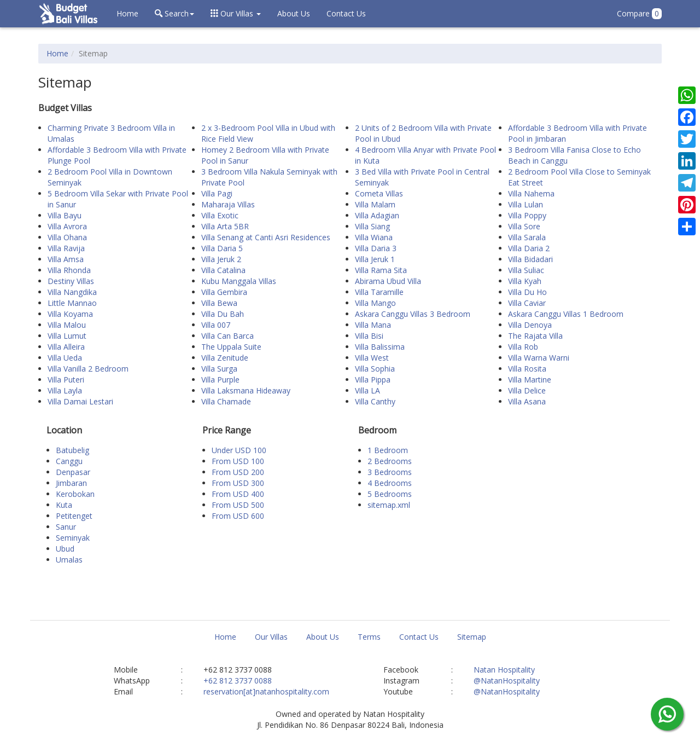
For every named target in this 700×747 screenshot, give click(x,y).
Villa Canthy (375, 401)
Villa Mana (373, 325)
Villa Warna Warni (539, 358)
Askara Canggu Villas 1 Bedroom (566, 314)
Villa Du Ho (527, 292)
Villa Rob (523, 347)
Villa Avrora (67, 226)
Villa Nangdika (72, 292)
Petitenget (74, 516)
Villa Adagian (377, 215)
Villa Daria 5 (222, 248)
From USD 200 (238, 472)
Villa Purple (220, 380)
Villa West (372, 358)
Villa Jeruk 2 (221, 259)
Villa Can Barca (227, 336)
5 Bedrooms (390, 494)
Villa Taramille (379, 292)
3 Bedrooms (390, 472)
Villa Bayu (65, 215)
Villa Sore (524, 226)
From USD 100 (238, 461)
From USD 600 (238, 516)
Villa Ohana (67, 237)
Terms (369, 637)
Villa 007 (216, 325)
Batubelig (72, 450)
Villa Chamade (226, 401)
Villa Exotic (220, 215)
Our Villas (271, 637)
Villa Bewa (219, 303)
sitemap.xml (389, 505)
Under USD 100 (239, 450)
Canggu (69, 461)
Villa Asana (527, 401)
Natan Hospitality (504, 670)
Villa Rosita (527, 369)
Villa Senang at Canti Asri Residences (266, 237)
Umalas (69, 560)
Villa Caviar (527, 303)
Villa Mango (375, 303)
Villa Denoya (530, 325)
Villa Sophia (375, 369)
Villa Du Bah (223, 314)
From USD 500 (238, 505)
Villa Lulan (526, 204)
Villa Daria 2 (529, 248)
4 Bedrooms (390, 483)
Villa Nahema (531, 193)
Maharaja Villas (228, 204)
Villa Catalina (223, 270)
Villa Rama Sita (381, 270)
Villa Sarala (527, 237)
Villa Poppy (527, 215)
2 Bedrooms (390, 461)
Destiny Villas (71, 281)
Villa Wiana (374, 237)
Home (127, 13)
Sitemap (472, 637)
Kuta (64, 505)
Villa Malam (375, 204)
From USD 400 (238, 494)
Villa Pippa (373, 380)
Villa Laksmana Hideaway (246, 390)
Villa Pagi (217, 193)
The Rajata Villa (535, 336)
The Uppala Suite (231, 347)
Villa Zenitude (225, 358)
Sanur (66, 527)
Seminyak (73, 538)
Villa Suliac (526, 270)
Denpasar (73, 472)
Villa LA (367, 390)
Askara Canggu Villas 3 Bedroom (413, 314)
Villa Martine (530, 380)
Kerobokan (75, 494)
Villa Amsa (66, 259)
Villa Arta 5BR (225, 226)
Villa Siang (372, 226)
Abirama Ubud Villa (388, 281)
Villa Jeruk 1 (375, 259)
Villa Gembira (224, 292)
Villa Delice (527, 390)
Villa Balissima (380, 347)
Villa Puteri (66, 380)
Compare (639, 14)
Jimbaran (71, 483)
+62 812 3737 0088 (238, 681)
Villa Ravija (66, 248)
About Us (294, 13)
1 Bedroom (388, 450)
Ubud (65, 549)
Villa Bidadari (530, 259)
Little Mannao (72, 303)
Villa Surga (219, 369)
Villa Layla (65, 390)
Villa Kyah (525, 281)
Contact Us (346, 13)
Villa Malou (67, 325)
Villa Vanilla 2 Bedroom (88, 369)
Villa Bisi (369, 336)
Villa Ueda (65, 358)
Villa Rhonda (69, 270)
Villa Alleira (66, 347)
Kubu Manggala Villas (239, 281)
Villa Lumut (67, 336)
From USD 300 (238, 483)
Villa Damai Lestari (80, 401)
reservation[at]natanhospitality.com (266, 691)
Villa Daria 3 (376, 248)
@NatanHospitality (507, 681)
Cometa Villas (379, 193)
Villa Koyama (70, 314)
